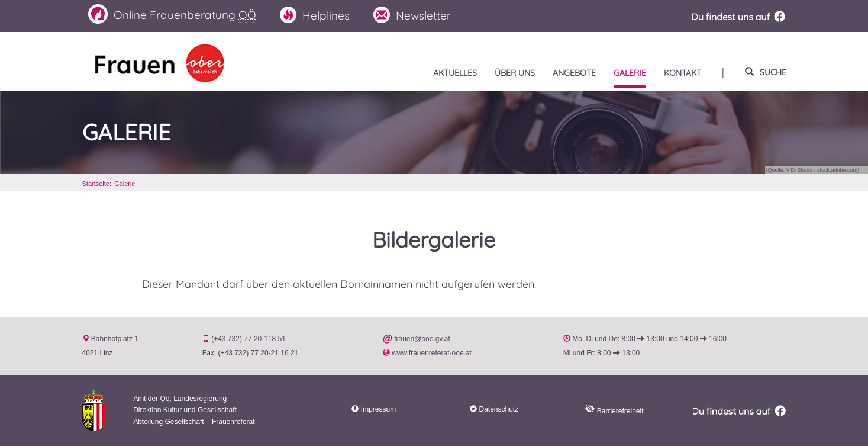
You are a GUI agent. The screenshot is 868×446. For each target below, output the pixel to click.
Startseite (96, 184)
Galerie (127, 133)
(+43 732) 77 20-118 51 (249, 339)
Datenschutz (498, 409)
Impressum (378, 409)
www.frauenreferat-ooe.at (432, 353)
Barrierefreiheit (614, 411)
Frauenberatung (172, 15)
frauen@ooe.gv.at (422, 339)
